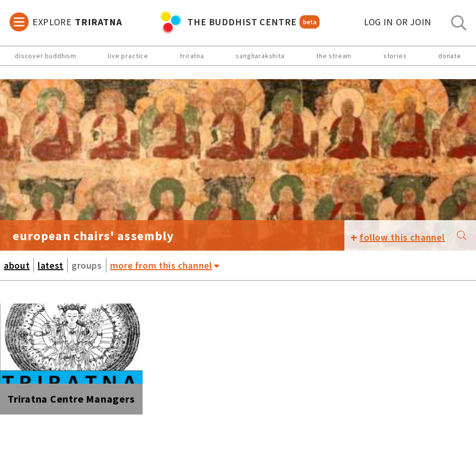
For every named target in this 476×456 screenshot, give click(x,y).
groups (87, 265)
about (17, 265)
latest (51, 265)
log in (398, 22)
